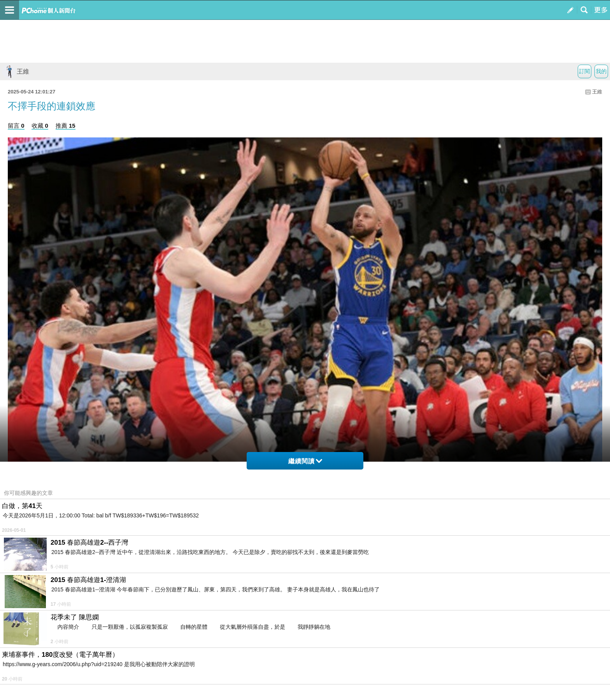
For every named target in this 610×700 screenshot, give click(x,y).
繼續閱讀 (305, 461)
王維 (16, 71)
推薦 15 (66, 126)
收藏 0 (40, 126)
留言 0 (16, 126)
